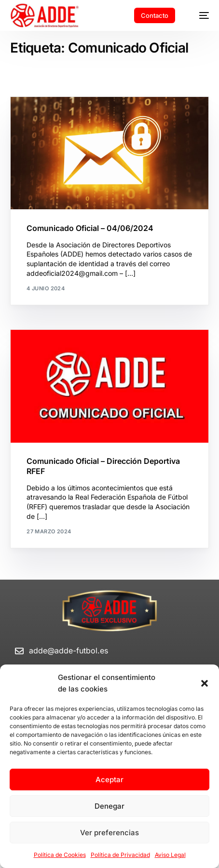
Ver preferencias (109, 833)
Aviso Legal (170, 855)
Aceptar (109, 780)
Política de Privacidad (120, 855)
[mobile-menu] (199, 15)
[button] (205, 683)
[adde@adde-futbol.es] (19, 651)
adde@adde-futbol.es (68, 651)
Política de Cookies (60, 855)
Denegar (109, 806)
